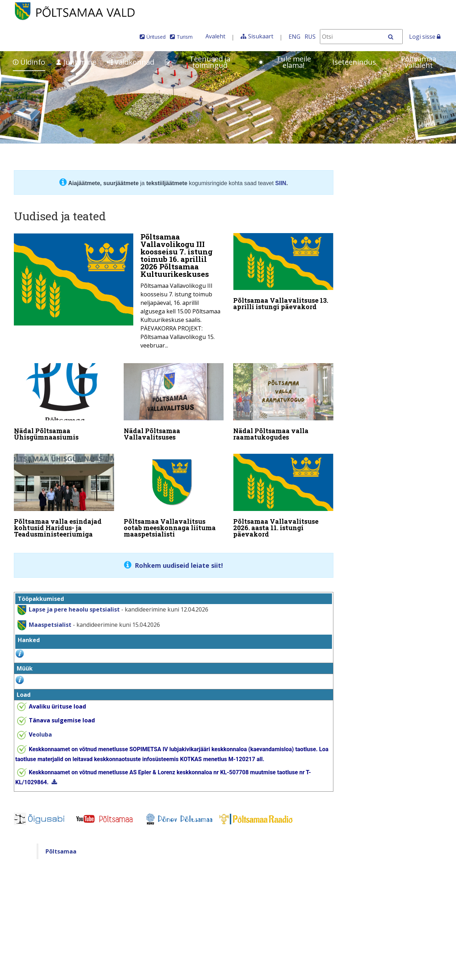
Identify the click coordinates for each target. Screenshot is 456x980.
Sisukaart (261, 36)
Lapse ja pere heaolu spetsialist (74, 605)
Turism (185, 37)
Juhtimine (76, 62)
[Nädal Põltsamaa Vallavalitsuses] (174, 402)
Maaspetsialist (49, 620)
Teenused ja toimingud (198, 62)
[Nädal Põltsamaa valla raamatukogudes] (283, 402)
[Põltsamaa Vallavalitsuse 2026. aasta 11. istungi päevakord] (283, 494)
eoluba (40, 730)
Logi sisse (425, 37)
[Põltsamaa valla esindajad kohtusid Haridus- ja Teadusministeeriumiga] (64, 494)
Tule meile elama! (285, 62)
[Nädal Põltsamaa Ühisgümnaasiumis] (64, 402)
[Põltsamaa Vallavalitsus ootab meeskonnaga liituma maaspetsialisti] (174, 494)
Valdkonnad (131, 62)
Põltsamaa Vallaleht (419, 62)
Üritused (156, 37)
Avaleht (215, 36)
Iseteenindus (354, 62)
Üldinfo (29, 62)
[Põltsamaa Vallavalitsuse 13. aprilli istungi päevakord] (283, 273)
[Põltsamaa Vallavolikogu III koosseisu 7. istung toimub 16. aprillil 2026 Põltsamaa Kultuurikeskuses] (119, 293)
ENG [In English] (294, 37)
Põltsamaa (61, 847)
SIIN (281, 183)
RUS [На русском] (310, 37)
